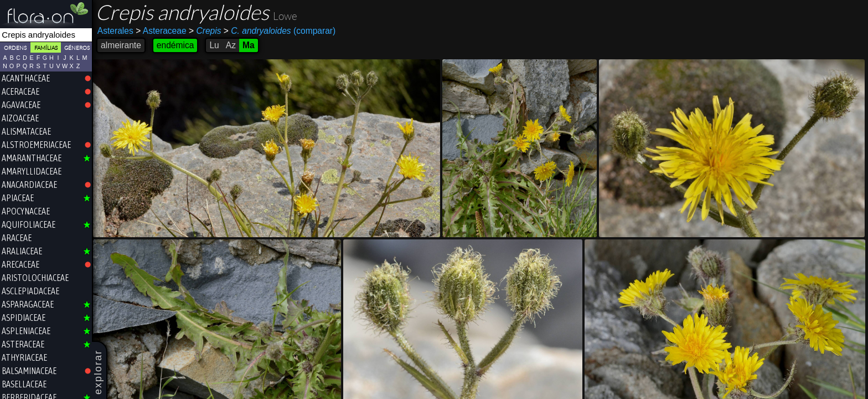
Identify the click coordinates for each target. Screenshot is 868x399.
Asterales (115, 31)
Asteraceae (161, 31)
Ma (249, 45)
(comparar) (280, 31)
